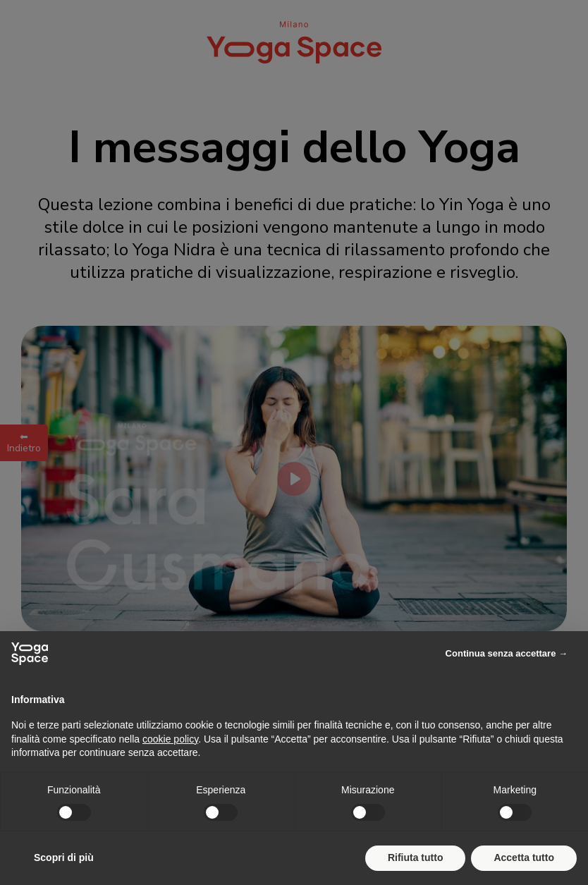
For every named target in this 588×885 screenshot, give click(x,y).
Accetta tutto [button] (524, 857)
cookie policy (170, 739)
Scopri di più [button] (64, 857)
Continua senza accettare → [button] (507, 653)
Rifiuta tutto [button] (416, 857)
